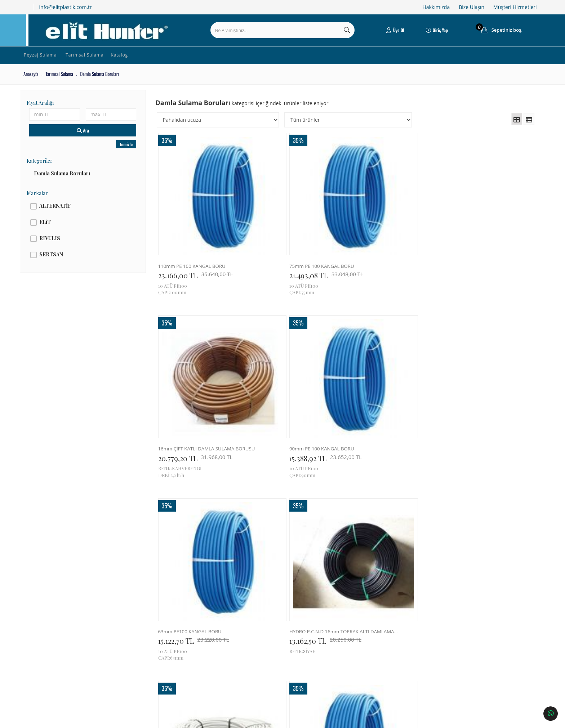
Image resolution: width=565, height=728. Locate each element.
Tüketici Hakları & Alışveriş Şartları (156, 634)
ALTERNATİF (63, 214)
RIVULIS (58, 246)
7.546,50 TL (290, 540)
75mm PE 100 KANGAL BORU (291, 241)
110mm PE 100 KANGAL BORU (200, 241)
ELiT (53, 230)
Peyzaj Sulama (48, 63)
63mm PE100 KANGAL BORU (198, 385)
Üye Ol (391, 34)
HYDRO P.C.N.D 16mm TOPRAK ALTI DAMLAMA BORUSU (293, 385)
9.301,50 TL (197, 540)
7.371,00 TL (382, 540)
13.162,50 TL (291, 395)
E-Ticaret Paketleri (278, 719)
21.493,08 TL (292, 251)
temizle (131, 152)
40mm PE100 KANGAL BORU (476, 530)
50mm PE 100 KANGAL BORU (477, 385)
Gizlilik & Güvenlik (142, 655)
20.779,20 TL (385, 251)
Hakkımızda (436, 7)
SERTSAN (59, 262)
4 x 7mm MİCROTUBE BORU (197, 530)
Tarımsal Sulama (98, 63)
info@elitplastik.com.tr (66, 7)
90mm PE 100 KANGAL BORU (477, 241)
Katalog (138, 63)
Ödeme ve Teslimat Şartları (149, 644)
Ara (89, 138)
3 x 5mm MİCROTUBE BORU (290, 530)
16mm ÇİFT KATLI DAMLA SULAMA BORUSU (386, 241)
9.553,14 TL (474, 395)
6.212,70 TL (473, 540)
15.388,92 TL (476, 251)
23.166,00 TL (200, 251)
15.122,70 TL (198, 395)
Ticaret (243, 719)
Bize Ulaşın (471, 7)
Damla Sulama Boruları (70, 181)
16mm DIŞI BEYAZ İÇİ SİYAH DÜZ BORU (386, 385)
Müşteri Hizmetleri (515, 7)
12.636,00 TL (385, 395)
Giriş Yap (431, 34)
